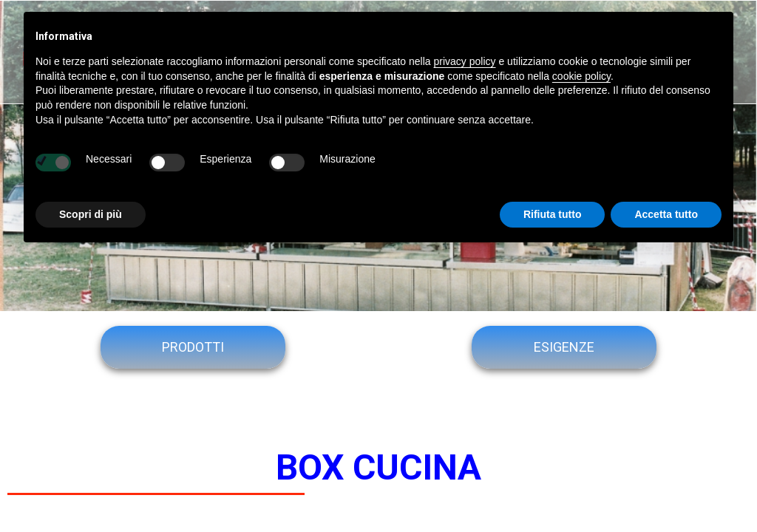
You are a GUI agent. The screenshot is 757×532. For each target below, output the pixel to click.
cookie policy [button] (581, 76)
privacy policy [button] (465, 61)
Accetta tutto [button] (666, 214)
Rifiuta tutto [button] (553, 214)
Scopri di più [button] (91, 214)
